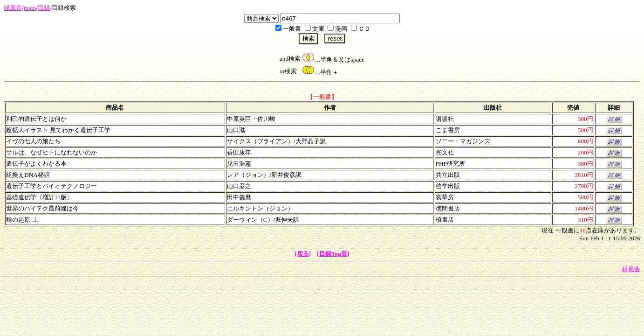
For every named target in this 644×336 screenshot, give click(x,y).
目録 (44, 8)
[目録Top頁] (333, 254)
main (30, 8)
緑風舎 (13, 8)
